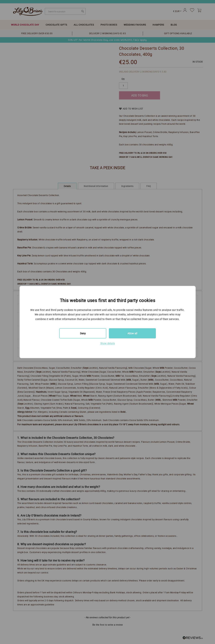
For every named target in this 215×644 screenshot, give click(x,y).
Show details (108, 343)
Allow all (132, 333)
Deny (83, 333)
